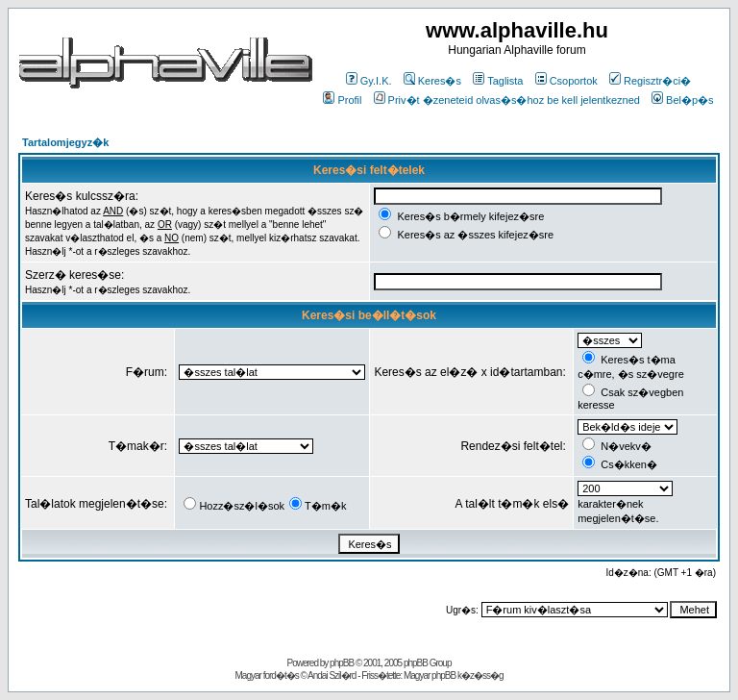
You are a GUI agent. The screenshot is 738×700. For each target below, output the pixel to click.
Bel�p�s (683, 100)
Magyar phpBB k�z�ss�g (454, 675)
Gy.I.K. (369, 81)
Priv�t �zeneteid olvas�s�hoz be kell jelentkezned (507, 100)
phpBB (342, 663)
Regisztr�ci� (650, 81)
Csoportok (566, 81)
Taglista (498, 81)
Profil (342, 100)
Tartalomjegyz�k (65, 142)
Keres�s (432, 81)
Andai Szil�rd (332, 675)
